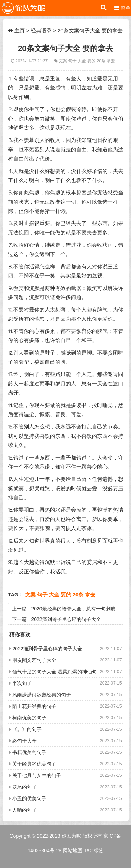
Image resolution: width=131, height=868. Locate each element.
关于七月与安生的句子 (37, 775)
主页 (20, 31)
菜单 (122, 8)
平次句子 (22, 683)
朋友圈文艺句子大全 (34, 660)
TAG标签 (94, 851)
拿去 (111, 61)
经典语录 (41, 31)
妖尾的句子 (24, 787)
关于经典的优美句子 (34, 764)
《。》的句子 (27, 729)
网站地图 (73, 851)
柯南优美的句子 (29, 718)
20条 (102, 61)
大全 (82, 61)
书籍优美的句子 (29, 752)
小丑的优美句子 (29, 798)
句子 (73, 61)
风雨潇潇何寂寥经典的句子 (42, 695)
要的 (92, 61)
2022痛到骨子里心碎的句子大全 (66, 619)
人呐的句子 (24, 810)
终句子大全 (24, 741)
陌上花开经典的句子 (34, 706)
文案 (63, 61)
